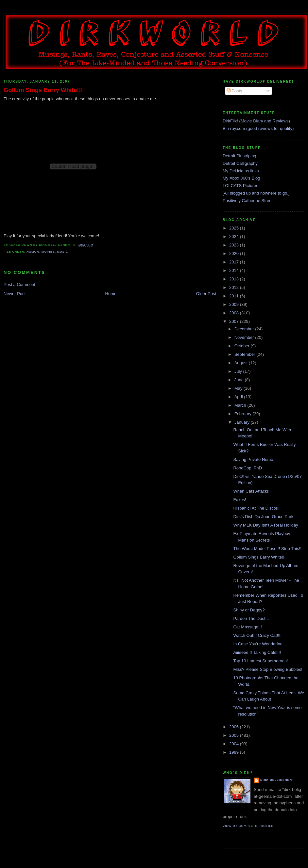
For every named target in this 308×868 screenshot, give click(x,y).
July (239, 371)
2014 (235, 270)
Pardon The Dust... (251, 618)
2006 (235, 727)
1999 (235, 752)
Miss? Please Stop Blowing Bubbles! (268, 669)
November (245, 337)
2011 (235, 296)
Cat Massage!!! (247, 627)
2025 (235, 228)
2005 (235, 735)
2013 (235, 279)
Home (111, 294)
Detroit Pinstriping (240, 156)
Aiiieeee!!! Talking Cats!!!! (257, 652)
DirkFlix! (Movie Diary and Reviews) (256, 121)
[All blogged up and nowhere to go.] (256, 193)
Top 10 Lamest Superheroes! (260, 661)
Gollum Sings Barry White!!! (43, 90)
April (239, 397)
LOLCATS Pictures (240, 186)
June (240, 380)
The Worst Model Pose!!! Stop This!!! (268, 549)
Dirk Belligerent (277, 780)
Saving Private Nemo (253, 459)
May (239, 388)
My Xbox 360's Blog (241, 178)
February (244, 414)
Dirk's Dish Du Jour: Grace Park (263, 517)
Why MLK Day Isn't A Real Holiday (265, 525)
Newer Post (15, 294)
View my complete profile (248, 826)
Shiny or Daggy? (249, 610)
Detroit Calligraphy (240, 163)
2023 (235, 245)
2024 (235, 237)
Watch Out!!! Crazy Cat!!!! (257, 635)
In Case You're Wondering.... (260, 644)
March (241, 405)
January (243, 422)
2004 (235, 744)
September (245, 354)
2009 (235, 304)
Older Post (206, 294)
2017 (235, 262)
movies (48, 252)
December (245, 329)
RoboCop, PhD (247, 468)
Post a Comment (19, 284)
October (243, 346)
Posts (234, 91)
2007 (235, 321)
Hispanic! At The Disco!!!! (257, 508)
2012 (235, 287)
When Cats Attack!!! (252, 491)
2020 (235, 253)
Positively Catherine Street (248, 201)
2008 (235, 313)
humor (33, 252)
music (63, 252)
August (242, 363)
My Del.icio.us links (241, 171)
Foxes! (240, 500)
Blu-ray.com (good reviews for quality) (258, 128)
